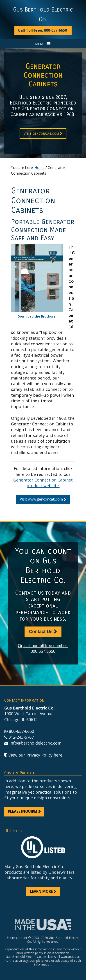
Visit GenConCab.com (41, 133)
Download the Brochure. (37, 316)
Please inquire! (23, 811)
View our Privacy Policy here (35, 755)
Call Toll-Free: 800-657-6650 (42, 30)
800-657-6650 (21, 731)
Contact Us (41, 631)
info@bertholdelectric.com (35, 743)
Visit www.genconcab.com (41, 499)
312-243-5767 (21, 737)
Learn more (41, 891)
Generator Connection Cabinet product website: (43, 483)
